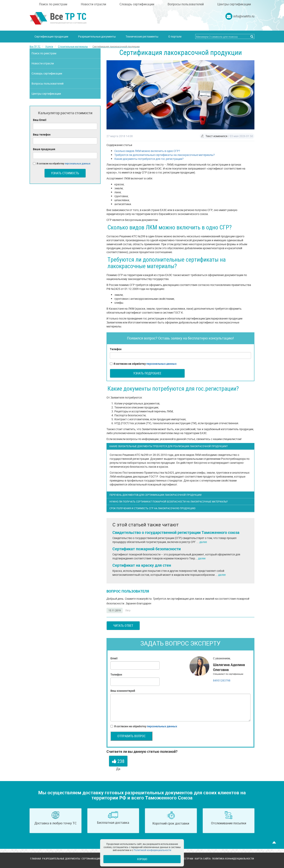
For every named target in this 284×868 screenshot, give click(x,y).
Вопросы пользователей (186, 4)
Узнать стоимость (65, 173)
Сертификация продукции (51, 36)
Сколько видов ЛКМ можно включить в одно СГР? (147, 151)
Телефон (116, 349)
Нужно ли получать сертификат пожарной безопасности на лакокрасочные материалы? (169, 501)
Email (114, 658)
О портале (175, 36)
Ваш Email (40, 120)
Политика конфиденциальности (233, 859)
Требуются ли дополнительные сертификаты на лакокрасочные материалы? (165, 155)
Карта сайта (203, 859)
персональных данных (161, 364)
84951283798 (222, 680)
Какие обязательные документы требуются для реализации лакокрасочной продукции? (169, 446)
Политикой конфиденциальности (152, 850)
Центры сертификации (234, 4)
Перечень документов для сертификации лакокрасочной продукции (156, 495)
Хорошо (142, 859)
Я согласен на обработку (143, 364)
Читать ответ (123, 626)
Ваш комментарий (123, 691)
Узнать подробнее (147, 373)
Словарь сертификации (137, 4)
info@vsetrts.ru (244, 16)
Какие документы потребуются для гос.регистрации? (149, 159)
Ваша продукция (44, 149)
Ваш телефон (42, 134)
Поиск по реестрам (53, 4)
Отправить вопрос (131, 736)
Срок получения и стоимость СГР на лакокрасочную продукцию (152, 508)
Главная (35, 859)
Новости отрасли (93, 4)
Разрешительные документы (97, 36)
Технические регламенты (142, 36)
